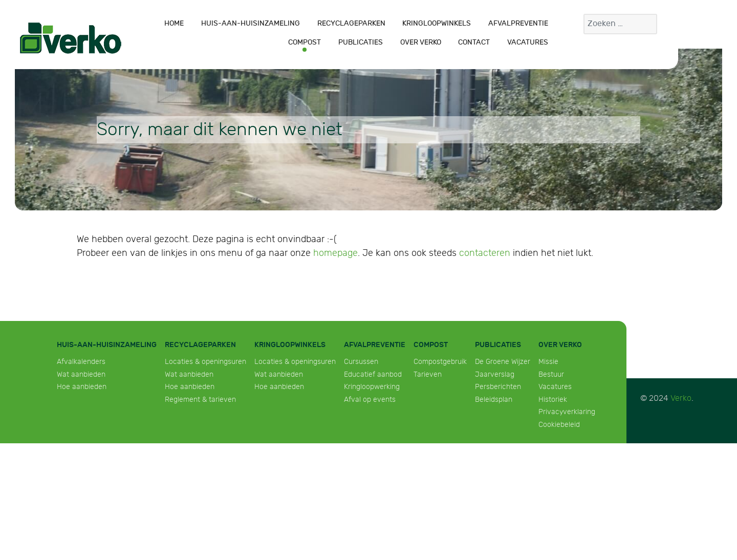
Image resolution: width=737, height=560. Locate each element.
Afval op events (370, 400)
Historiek (553, 400)
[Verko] (71, 38)
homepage (335, 253)
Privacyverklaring (567, 412)
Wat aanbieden (81, 374)
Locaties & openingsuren (205, 362)
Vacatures (555, 387)
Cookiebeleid (559, 425)
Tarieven (428, 374)
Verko (681, 399)
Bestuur (551, 374)
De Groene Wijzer (503, 362)
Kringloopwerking (372, 387)
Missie (548, 362)
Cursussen (361, 362)
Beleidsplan (494, 400)
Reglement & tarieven (200, 400)
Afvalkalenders (81, 362)
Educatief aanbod (373, 374)
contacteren (485, 253)
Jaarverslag (495, 374)
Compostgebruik (440, 362)
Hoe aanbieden (82, 387)
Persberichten (498, 387)
